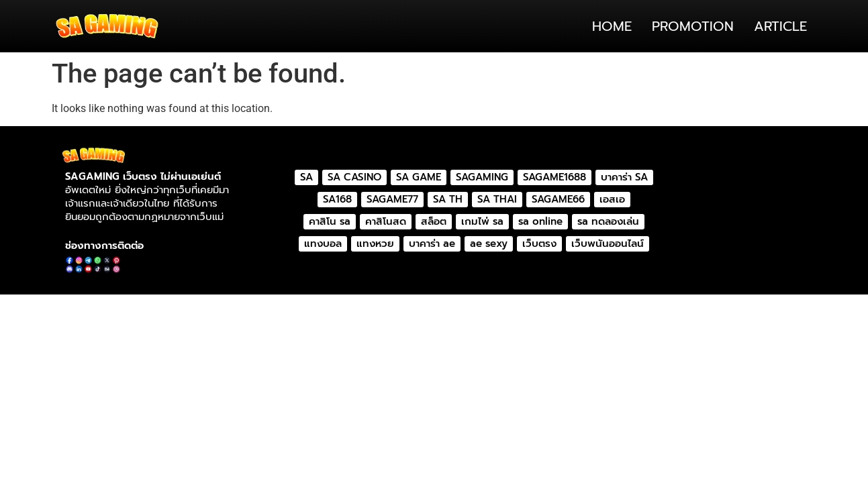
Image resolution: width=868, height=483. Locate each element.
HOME (612, 26)
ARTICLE (780, 26)
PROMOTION (693, 26)
